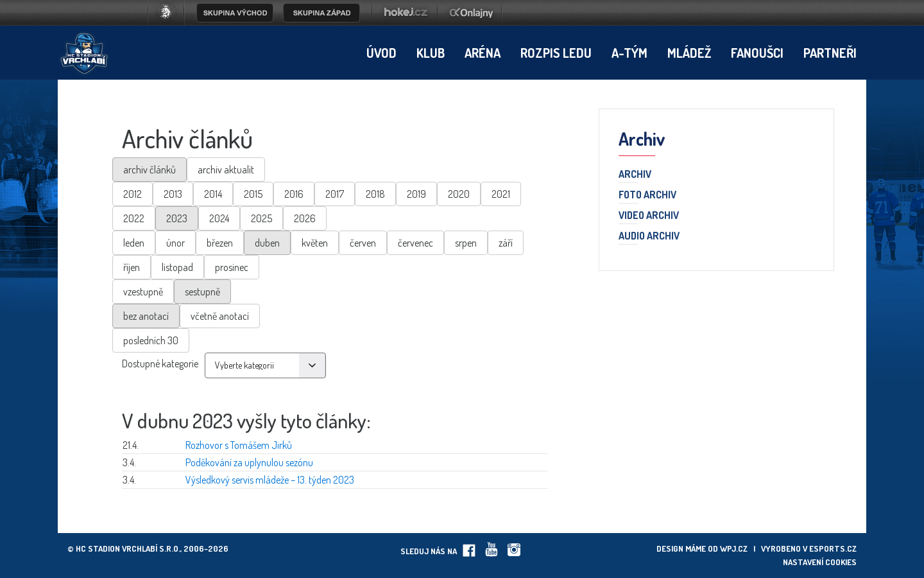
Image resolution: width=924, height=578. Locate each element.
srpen (466, 243)
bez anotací (146, 316)
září (506, 243)
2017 (335, 194)
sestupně (202, 292)
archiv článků (150, 170)
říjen (132, 267)
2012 (133, 194)
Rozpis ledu (556, 53)
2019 (416, 194)
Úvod (381, 53)
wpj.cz (734, 548)
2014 (213, 194)
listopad (177, 267)
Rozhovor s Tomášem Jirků (239, 445)
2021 (501, 194)
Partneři (830, 53)
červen (363, 243)
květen (315, 243)
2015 (253, 194)
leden (134, 243)
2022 (134, 218)
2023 (177, 218)
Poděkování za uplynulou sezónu (249, 462)
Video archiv (649, 216)
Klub (431, 53)
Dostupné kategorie (160, 363)
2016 (294, 194)
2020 (459, 194)
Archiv (635, 175)
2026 (305, 218)
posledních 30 (151, 340)
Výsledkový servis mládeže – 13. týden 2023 (270, 480)
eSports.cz (833, 548)
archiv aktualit (226, 170)
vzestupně (143, 292)
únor (175, 243)
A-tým (629, 53)
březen (220, 243)
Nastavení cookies (820, 562)
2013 (173, 194)
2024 (219, 218)
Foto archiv (647, 195)
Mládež (689, 53)
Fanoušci (757, 53)
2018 (375, 194)
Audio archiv (649, 236)
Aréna (483, 53)
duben (267, 243)
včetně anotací (220, 316)
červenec (415, 243)
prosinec (232, 267)
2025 (261, 218)
